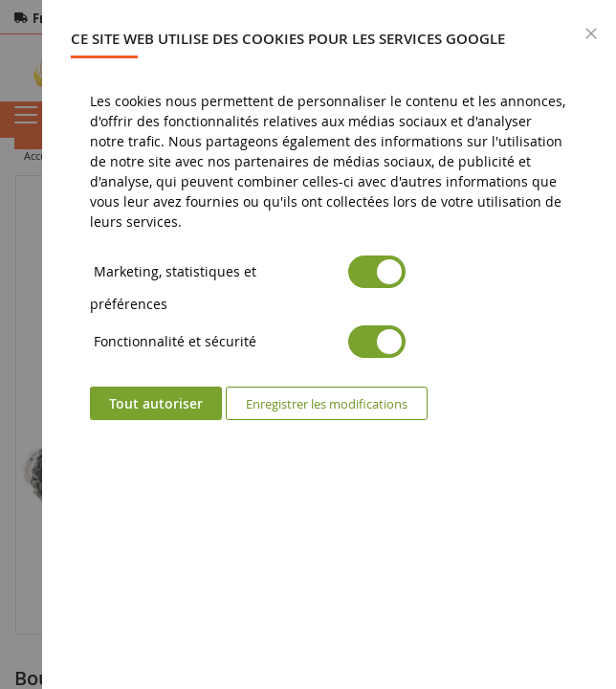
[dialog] (329, 344)
